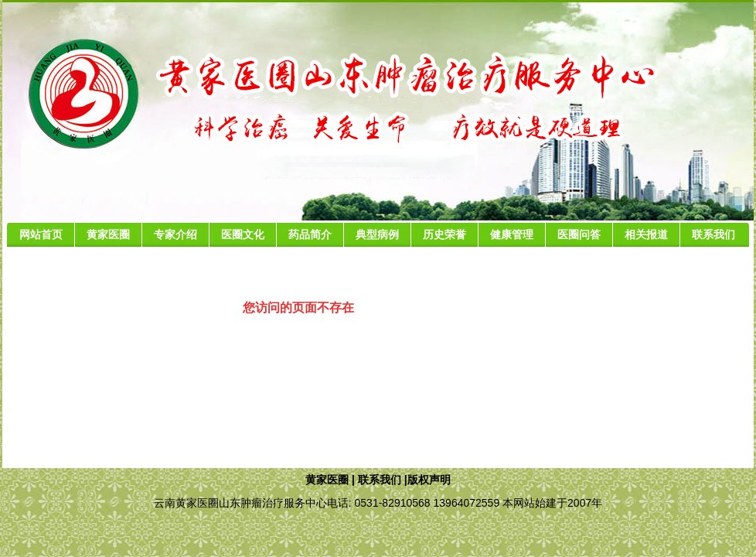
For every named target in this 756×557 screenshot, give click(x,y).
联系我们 (380, 480)
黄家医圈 (327, 480)
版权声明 (429, 480)
